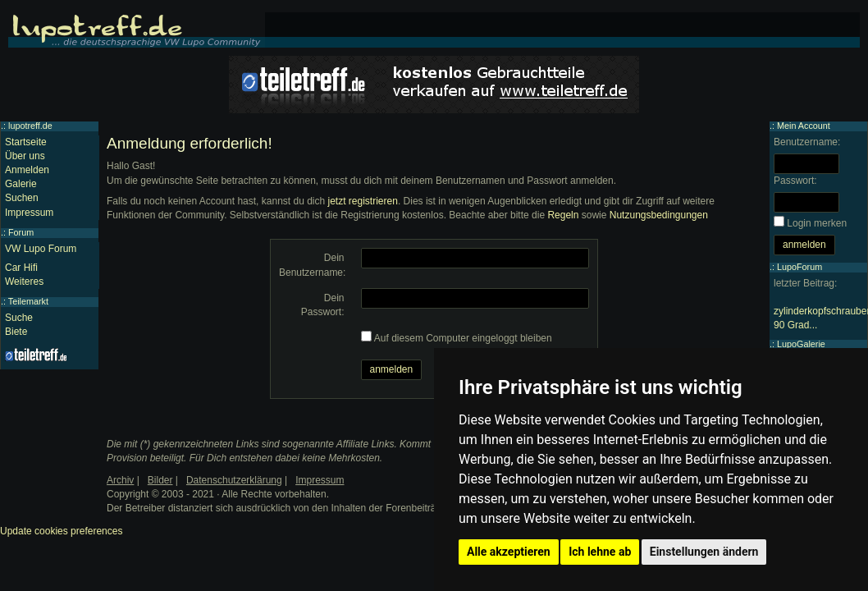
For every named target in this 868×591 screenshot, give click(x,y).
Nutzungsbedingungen (659, 215)
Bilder (160, 480)
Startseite (26, 142)
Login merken (817, 223)
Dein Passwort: (323, 305)
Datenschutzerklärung (234, 480)
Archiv (120, 480)
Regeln (563, 215)
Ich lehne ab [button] (600, 552)
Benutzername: (807, 142)
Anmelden (27, 170)
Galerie (21, 184)
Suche (19, 318)
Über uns (25, 156)
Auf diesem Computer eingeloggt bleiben (463, 338)
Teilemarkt (28, 301)
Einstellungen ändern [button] (704, 552)
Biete (16, 332)
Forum (21, 232)
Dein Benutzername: (312, 265)
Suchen (22, 198)
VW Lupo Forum (41, 249)
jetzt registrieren (363, 201)
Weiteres (24, 282)
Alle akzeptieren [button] (509, 552)
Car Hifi (21, 268)
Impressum (29, 213)
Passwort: (795, 181)
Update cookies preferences (61, 531)
